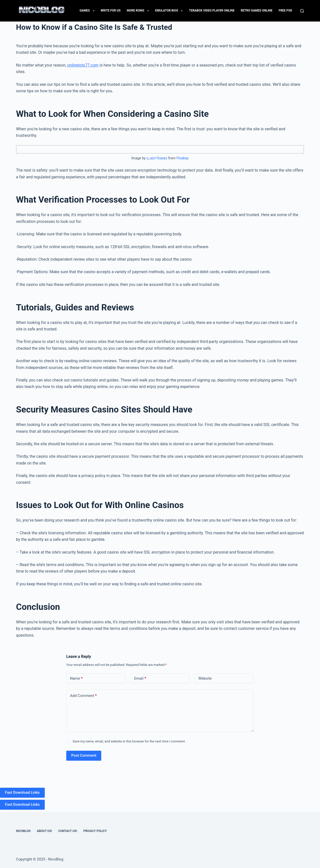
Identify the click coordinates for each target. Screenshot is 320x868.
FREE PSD (285, 11)
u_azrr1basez (157, 158)
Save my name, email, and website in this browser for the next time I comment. (129, 741)
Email (140, 679)
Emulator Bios (170, 11)
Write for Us (111, 11)
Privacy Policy (95, 831)
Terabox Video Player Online (212, 11)
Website (205, 678)
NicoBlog (23, 831)
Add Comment (83, 696)
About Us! (44, 831)
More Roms (139, 11)
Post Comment (84, 755)
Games (88, 11)
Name (76, 679)
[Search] (302, 11)
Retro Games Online (257, 11)
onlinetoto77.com (83, 65)
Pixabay (183, 158)
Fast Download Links (22, 792)
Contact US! (68, 831)
